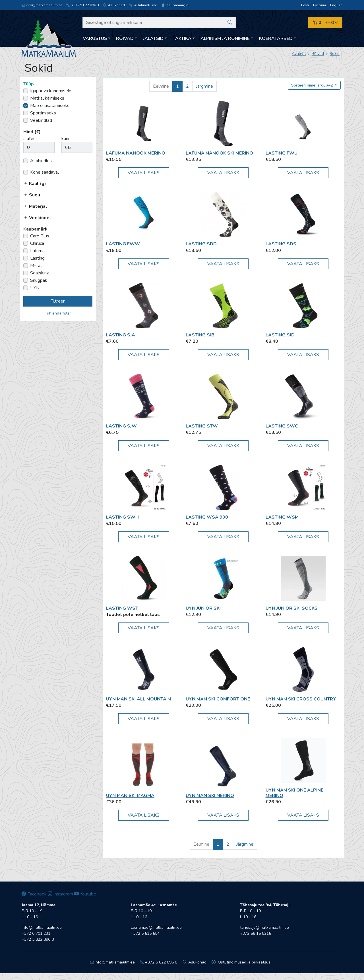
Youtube (85, 894)
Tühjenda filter (58, 313)
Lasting (37, 258)
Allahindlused (143, 5)
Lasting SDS (281, 244)
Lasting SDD (201, 244)
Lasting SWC (282, 426)
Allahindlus (41, 161)
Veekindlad (41, 120)
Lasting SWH (122, 517)
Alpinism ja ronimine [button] (225, 38)
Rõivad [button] (125, 38)
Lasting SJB (200, 335)
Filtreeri (58, 301)
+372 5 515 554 (145, 933)
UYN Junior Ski (203, 608)
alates (29, 139)
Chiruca (37, 243)
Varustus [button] (95, 38)
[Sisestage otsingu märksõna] (159, 22)
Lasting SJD (280, 335)
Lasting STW (202, 426)
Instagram (60, 894)
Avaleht (299, 54)
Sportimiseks (43, 113)
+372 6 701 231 (36, 933)
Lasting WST (122, 608)
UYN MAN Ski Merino (210, 796)
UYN (35, 288)
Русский (319, 5)
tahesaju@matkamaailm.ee (264, 927)
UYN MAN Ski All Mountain (138, 699)
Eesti (305, 5)
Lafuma (37, 251)
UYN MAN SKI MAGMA (130, 796)
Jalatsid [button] (153, 38)
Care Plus (40, 236)
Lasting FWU (282, 153)
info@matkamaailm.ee (42, 5)
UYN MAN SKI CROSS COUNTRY (301, 699)
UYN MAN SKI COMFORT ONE (218, 699)
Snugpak (39, 280)
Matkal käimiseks (47, 98)
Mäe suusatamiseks (50, 106)
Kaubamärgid (175, 5)
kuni (65, 139)
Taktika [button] (182, 38)
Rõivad (318, 54)
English (336, 5)
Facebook (34, 894)
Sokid (335, 54)
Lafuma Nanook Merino (136, 153)
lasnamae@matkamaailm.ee (156, 927)
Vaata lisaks (144, 173)
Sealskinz (39, 273)
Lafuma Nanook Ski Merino (219, 153)
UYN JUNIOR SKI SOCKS (292, 608)
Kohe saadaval (45, 172)
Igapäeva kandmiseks (51, 91)
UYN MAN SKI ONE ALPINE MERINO (294, 793)
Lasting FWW (123, 244)
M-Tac (36, 266)
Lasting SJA (121, 335)
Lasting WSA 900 (207, 517)
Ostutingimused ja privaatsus (241, 962)
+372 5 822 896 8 (82, 5)
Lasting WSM (282, 517)
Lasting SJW (121, 426)
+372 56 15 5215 (256, 933)
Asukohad (114, 5)
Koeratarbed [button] (276, 38)
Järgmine (204, 86)
